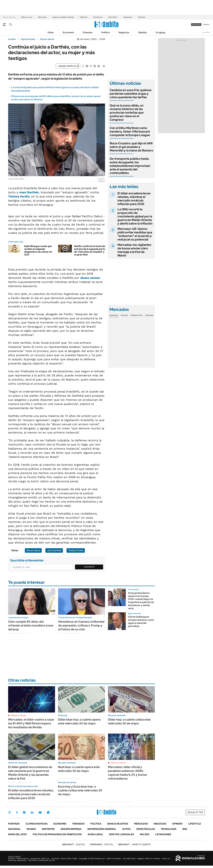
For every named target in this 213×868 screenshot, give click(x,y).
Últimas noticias (37, 824)
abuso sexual (90, 278)
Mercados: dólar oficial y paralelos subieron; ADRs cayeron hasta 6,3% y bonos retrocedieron (127, 773)
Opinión (143, 32)
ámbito (12, 39)
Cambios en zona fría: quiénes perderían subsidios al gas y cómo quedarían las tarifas (131, 94)
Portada (14, 824)
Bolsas (124, 315)
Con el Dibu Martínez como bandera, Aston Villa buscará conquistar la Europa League (130, 131)
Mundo (31, 829)
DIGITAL (74, 844)
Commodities (136, 315)
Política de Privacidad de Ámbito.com (57, 834)
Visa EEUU (113, 17)
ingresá (206, 24)
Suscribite (89, 567)
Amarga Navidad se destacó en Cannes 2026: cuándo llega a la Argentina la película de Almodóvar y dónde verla (141, 601)
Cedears (149, 315)
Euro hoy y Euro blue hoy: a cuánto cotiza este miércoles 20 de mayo (80, 790)
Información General (102, 829)
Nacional (14, 829)
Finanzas (88, 32)
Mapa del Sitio (17, 834)
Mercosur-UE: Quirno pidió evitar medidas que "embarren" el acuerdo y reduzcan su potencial (135, 234)
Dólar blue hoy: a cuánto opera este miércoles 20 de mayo (79, 721)
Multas (145, 834)
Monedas (114, 315)
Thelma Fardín (19, 196)
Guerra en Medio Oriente (63, 17)
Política (106, 32)
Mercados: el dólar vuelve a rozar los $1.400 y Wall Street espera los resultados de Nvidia (31, 723)
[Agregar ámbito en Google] (68, 66)
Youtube (40, 812)
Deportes (48, 829)
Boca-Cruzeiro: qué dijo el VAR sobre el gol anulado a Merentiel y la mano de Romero (131, 147)
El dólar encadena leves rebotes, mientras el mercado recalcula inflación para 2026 (134, 199)
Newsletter (206, 32)
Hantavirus (98, 17)
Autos (126, 829)
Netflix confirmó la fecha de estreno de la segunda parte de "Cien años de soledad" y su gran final (90, 250)
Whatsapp (48, 812)
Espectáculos (28, 39)
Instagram (24, 812)
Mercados (42, 17)
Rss (185, 829)
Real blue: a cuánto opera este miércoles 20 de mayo (79, 769)
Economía (68, 32)
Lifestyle (195, 824)
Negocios (124, 32)
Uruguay (161, 32)
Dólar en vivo (27, 17)
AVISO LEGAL (95, 834)
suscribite (196, 24)
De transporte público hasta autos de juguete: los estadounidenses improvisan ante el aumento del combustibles (130, 166)
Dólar (51, 32)
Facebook (17, 812)
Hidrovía (142, 17)
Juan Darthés (29, 192)
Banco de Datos (118, 824)
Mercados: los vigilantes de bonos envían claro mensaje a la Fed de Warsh (134, 250)
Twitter (10, 812)
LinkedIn (32, 812)
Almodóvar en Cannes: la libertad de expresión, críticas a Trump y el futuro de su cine (81, 625)
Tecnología (169, 829)
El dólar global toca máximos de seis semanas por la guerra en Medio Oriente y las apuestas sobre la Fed (30, 773)
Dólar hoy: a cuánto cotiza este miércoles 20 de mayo (129, 721)
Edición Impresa (71, 829)
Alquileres (128, 17)
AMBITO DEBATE (135, 844)
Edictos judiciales (122, 834)
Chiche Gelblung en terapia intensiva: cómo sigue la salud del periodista (141, 621)
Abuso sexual (47, 39)
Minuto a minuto (19, 715)
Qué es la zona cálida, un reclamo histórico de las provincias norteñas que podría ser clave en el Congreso (127, 113)
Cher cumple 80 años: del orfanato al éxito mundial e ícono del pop (31, 625)
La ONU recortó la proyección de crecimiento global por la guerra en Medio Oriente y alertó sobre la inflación (135, 216)
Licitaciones (163, 834)
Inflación (83, 17)
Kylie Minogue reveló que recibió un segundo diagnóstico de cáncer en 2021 (38, 250)
